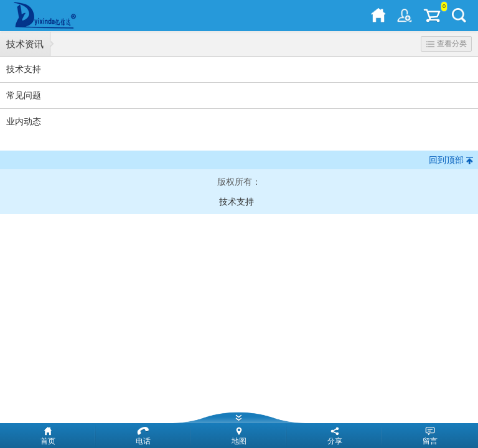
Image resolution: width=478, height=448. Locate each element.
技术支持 (237, 202)
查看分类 (447, 44)
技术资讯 (25, 44)
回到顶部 (446, 160)
